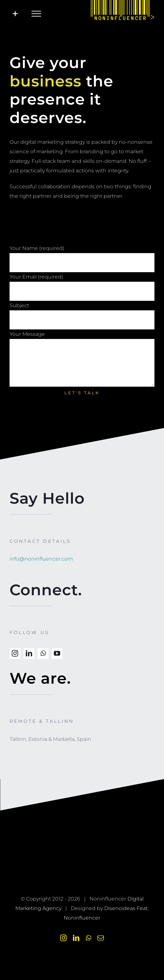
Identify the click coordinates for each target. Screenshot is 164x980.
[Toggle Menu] (36, 14)
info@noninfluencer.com (41, 559)
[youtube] (57, 653)
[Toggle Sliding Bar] (15, 14)
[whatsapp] (43, 653)
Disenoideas (120, 908)
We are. (40, 678)
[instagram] (15, 653)
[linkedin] (29, 653)
